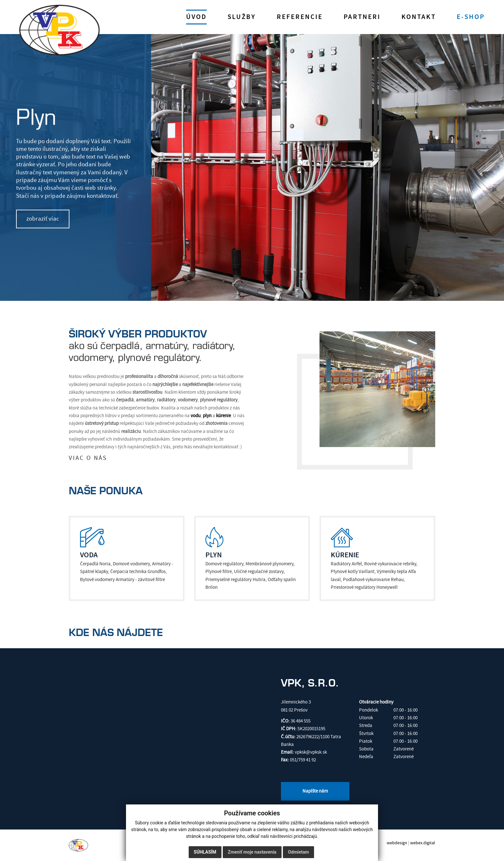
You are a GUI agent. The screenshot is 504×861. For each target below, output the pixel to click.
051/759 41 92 (303, 760)
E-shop (471, 17)
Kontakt (419, 17)
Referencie (300, 17)
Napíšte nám (315, 791)
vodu (196, 416)
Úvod (196, 17)
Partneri (362, 17)
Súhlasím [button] (205, 852)
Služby (242, 17)
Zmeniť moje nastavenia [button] (252, 852)
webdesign (397, 843)
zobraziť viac (43, 219)
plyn (207, 416)
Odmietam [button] (298, 852)
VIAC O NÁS (88, 458)
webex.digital (423, 843)
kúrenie (223, 416)
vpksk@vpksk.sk (311, 752)
